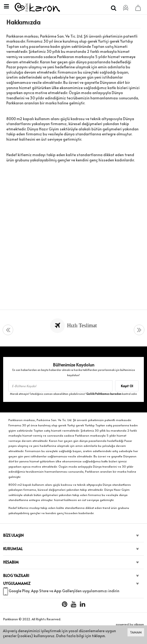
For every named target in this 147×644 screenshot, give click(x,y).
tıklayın (98, 636)
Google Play (19, 591)
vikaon (139, 624)
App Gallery (64, 591)
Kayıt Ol (127, 386)
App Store (40, 591)
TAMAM (136, 632)
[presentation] (8, 330)
